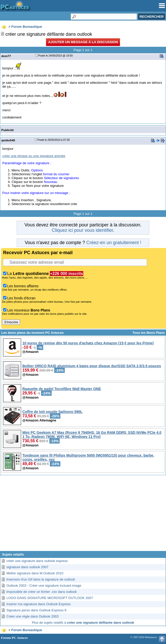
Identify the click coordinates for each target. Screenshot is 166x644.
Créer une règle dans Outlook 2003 (33, 616)
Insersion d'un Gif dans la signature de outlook (41, 579)
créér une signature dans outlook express (37, 561)
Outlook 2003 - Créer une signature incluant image (44, 586)
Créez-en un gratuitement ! (114, 243)
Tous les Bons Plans (149, 333)
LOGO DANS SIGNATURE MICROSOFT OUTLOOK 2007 (50, 598)
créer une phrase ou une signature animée (34, 156)
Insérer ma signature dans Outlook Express (39, 604)
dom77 (6, 56)
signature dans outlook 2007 (27, 567)
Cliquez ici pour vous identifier (82, 230)
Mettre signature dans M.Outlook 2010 (35, 573)
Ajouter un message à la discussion (83, 42)
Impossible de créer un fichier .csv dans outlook (42, 592)
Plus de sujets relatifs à (83, 623)
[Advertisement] (83, 515)
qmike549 (8, 140)
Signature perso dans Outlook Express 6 (36, 610)
